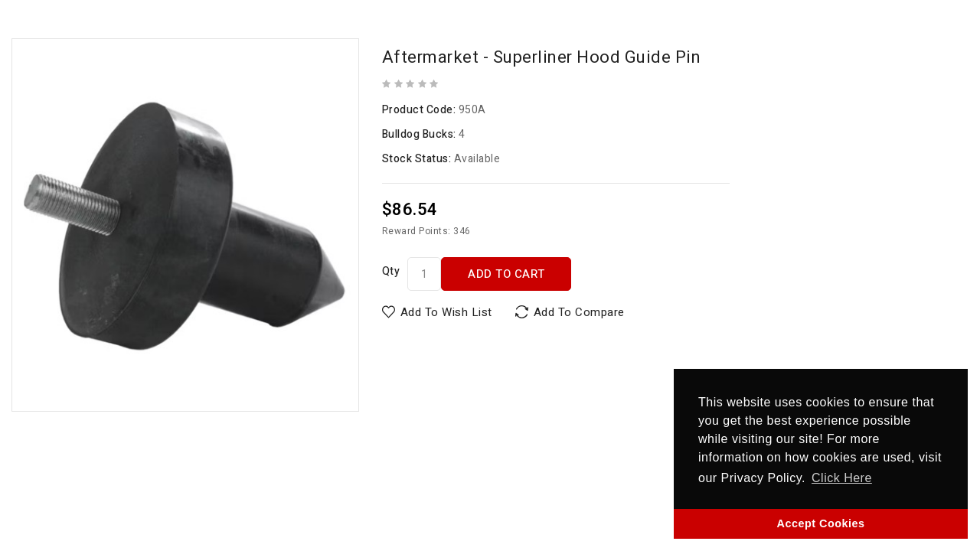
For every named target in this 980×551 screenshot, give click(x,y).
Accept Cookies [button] (821, 523)
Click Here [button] (842, 478)
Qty (391, 271)
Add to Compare (579, 312)
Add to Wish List (446, 312)
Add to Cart (506, 274)
